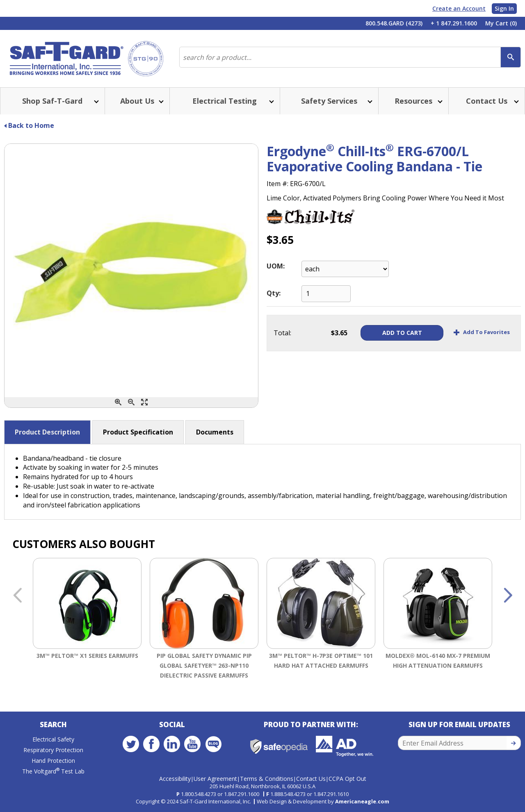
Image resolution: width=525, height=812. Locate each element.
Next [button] (508, 596)
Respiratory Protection (53, 750)
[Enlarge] (144, 402)
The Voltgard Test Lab (53, 771)
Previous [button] (17, 596)
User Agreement (215, 779)
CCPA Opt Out (347, 779)
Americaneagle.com (362, 801)
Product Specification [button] (138, 432)
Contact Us (311, 779)
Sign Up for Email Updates (459, 724)
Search (53, 724)
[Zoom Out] (131, 402)
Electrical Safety (53, 739)
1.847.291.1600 (242, 794)
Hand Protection (53, 761)
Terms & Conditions (267, 779)
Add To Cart (401, 333)
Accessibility (175, 779)
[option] (87, 620)
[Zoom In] (118, 402)
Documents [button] (215, 432)
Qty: (274, 293)
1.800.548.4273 (199, 794)
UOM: (276, 266)
